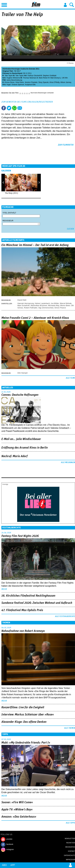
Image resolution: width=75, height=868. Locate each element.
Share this (4, 108)
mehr (4, 589)
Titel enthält (9, 213)
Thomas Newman (30, 78)
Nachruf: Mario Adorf (14, 456)
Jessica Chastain (31, 82)
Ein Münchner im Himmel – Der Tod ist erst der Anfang (35, 245)
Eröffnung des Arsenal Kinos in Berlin (25, 448)
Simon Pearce (60, 308)
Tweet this (9, 108)
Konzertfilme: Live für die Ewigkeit (23, 707)
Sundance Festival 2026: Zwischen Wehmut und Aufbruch (37, 603)
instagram (10, 849)
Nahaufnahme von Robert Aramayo (23, 631)
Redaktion (71, 843)
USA (4, 69)
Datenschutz (69, 855)
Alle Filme (70, 378)
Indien (9, 69)
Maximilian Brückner (39, 305)
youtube (9, 839)
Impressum (70, 860)
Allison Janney (66, 82)
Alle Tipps (70, 823)
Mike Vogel (7, 85)
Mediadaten (70, 847)
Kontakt (71, 851)
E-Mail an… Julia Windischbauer (21, 439)
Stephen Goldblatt (50, 76)
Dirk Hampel (23, 373)
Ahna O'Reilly (54, 82)
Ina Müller (55, 303)
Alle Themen (70, 728)
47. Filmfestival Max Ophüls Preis (22, 610)
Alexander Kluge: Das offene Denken (24, 722)
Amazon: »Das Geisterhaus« (19, 817)
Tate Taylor (9, 76)
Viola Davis (20, 82)
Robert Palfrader (31, 308)
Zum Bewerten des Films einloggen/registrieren (27, 102)
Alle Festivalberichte (65, 616)
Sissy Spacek (43, 82)
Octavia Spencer (18, 85)
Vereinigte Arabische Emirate (23, 69)
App (13, 865)
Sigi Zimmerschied (46, 308)
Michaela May (54, 305)
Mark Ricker (43, 78)
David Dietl (22, 300)
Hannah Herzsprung (26, 303)
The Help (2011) (11, 193)
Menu (4, 4)
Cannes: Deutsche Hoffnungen (20, 395)
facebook (10, 844)
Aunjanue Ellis (30, 85)
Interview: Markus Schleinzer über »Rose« (28, 715)
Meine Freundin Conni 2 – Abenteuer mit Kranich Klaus (35, 318)
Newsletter (70, 839)
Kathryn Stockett (34, 76)
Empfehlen (20, 108)
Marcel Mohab (66, 303)
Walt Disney (55, 78)
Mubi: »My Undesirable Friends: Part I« (26, 743)
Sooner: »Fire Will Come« (17, 802)
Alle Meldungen (68, 462)
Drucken (25, 108)
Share (14, 108)
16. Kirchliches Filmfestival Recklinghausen (28, 596)
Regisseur (8, 221)
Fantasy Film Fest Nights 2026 (20, 536)
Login (65, 5)
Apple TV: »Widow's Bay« (17, 810)
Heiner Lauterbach (42, 303)
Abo (4, 865)
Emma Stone (9, 82)
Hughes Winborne (13, 78)
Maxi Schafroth (24, 305)
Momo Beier (65, 305)
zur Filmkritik (66, 145)
